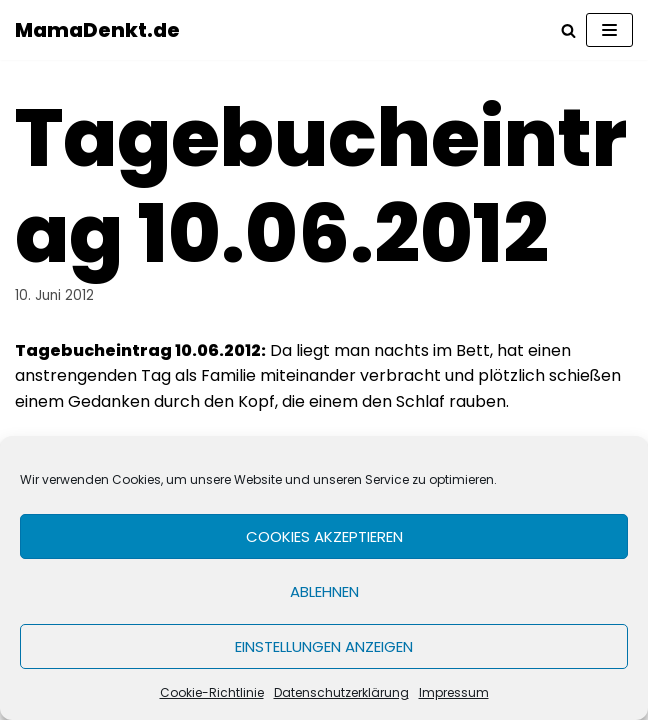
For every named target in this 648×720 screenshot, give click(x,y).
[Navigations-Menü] (609, 30)
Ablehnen (324, 591)
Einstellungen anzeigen (324, 646)
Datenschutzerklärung (341, 692)
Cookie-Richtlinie (212, 692)
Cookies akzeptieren (324, 536)
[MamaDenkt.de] (97, 30)
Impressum (454, 692)
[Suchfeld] (568, 30)
